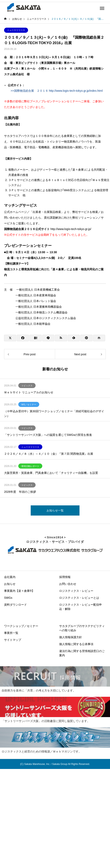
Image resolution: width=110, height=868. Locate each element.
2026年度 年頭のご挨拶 (20, 492)
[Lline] (48, 338)
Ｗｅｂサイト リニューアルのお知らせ (29, 392)
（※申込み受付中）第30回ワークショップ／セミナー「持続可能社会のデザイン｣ (54, 413)
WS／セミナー (29, 405)
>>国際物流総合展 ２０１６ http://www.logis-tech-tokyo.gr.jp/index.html (55, 91)
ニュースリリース (16, 30)
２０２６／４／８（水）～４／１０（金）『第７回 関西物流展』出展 (49, 454)
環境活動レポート (30, 466)
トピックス (27, 386)
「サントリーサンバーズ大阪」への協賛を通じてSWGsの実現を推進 (48, 435)
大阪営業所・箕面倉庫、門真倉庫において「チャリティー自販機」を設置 (51, 473)
